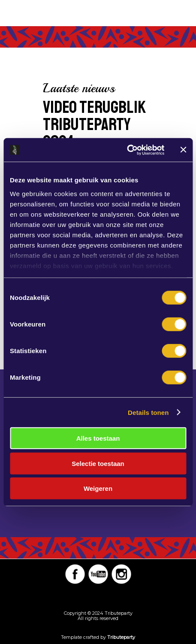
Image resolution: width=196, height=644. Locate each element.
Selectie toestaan (98, 463)
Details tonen (148, 412)
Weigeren (98, 488)
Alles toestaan (98, 438)
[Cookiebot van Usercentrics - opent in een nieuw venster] (127, 150)
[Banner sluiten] (183, 150)
